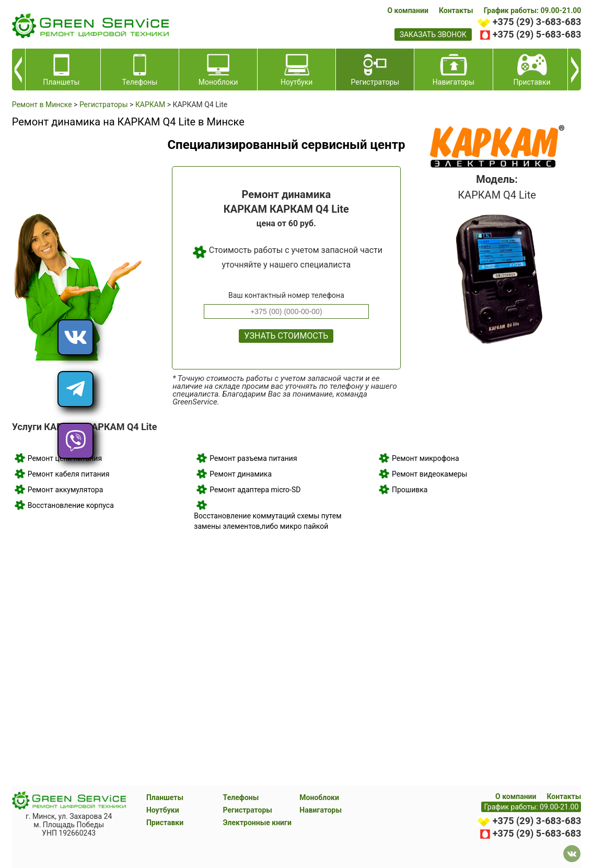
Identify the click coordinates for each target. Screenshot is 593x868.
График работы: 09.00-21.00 (533, 10)
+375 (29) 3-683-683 (537, 22)
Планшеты (165, 797)
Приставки (165, 823)
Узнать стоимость (286, 336)
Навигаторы (321, 810)
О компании (408, 10)
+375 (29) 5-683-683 (537, 34)
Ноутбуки (163, 810)
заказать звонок (433, 34)
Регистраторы (248, 810)
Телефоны (241, 797)
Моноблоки (319, 797)
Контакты (456, 10)
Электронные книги (257, 823)
